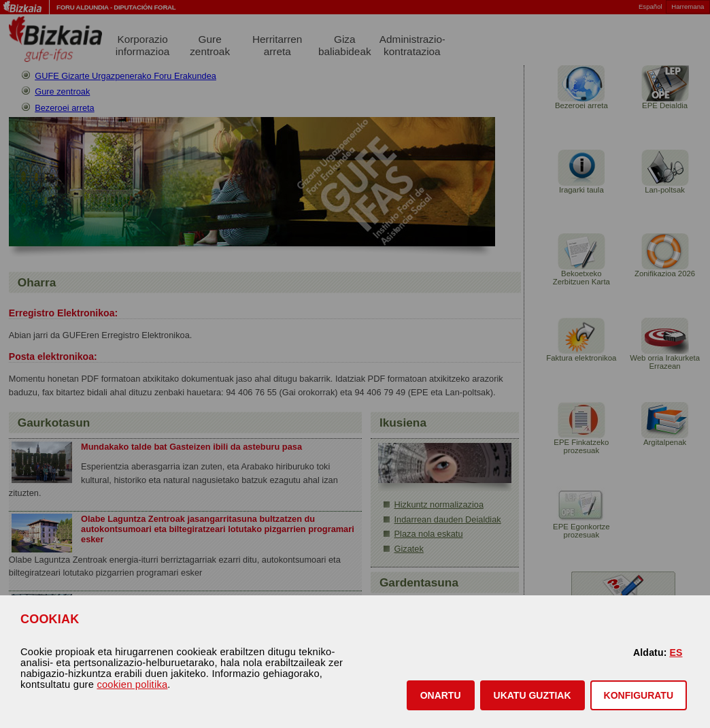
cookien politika (132, 684)
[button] (441, 695)
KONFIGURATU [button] (639, 695)
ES (676, 652)
